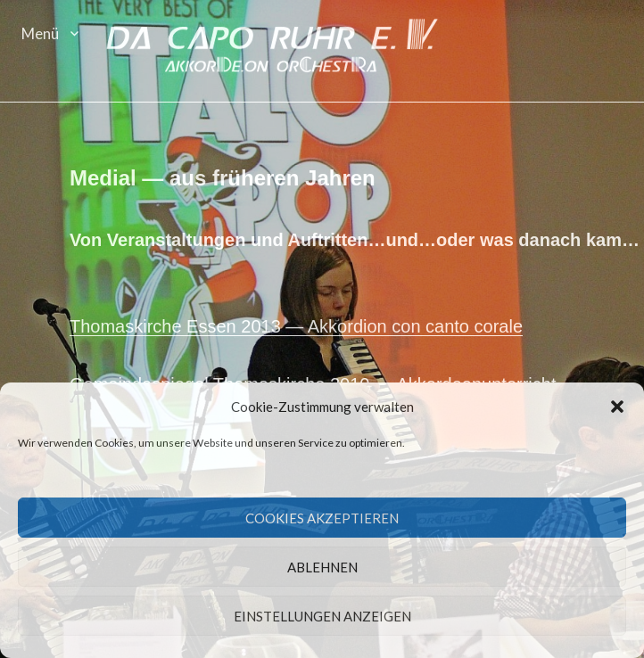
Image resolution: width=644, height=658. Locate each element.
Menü (40, 33)
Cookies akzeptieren (322, 518)
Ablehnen (322, 567)
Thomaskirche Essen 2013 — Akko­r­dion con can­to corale (298, 328)
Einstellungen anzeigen (322, 616)
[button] (617, 407)
